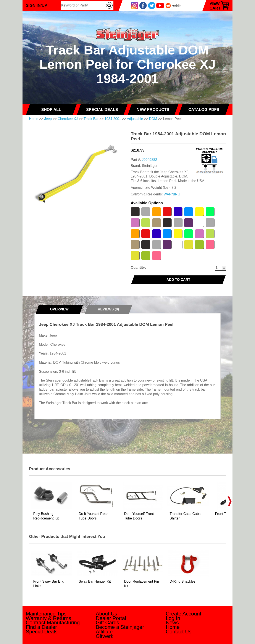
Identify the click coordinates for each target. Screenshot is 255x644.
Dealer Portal (111, 618)
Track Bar (91, 119)
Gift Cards (107, 622)
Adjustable (135, 119)
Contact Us (179, 632)
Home (34, 119)
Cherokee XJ (68, 119)
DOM (153, 119)
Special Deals (42, 632)
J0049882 (150, 160)
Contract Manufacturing (53, 622)
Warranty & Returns (48, 618)
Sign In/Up (36, 5)
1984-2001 (113, 119)
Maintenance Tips (46, 614)
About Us (106, 614)
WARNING (172, 194)
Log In (173, 618)
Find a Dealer (41, 627)
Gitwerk (104, 636)
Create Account (184, 614)
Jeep (48, 119)
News (172, 622)
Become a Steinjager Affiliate (120, 629)
